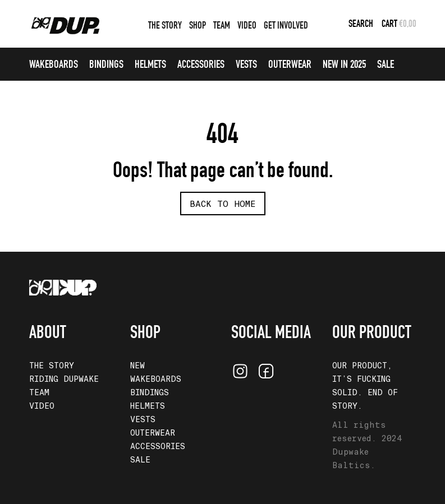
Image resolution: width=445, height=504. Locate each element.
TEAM (222, 26)
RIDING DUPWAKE (64, 379)
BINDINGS (106, 66)
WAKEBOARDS (54, 66)
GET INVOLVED (286, 26)
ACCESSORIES (201, 66)
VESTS (246, 66)
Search (361, 25)
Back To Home (223, 204)
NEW (137, 366)
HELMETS (150, 66)
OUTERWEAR (290, 66)
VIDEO (247, 26)
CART (390, 25)
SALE (386, 66)
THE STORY (165, 26)
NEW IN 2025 (344, 66)
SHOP (198, 26)
